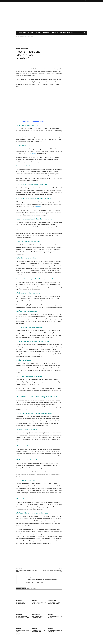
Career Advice (22, 33)
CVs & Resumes (19, 601)
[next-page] (19, 634)
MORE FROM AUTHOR (32, 589)
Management (47, 33)
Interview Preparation (24, 49)
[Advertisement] (51, 21)
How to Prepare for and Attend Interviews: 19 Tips (52, 571)
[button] (85, 33)
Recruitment (38, 33)
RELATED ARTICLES (21, 589)
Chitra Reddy (20, 61)
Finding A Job (35, 601)
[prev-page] (17, 634)
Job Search (30, 33)
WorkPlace (55, 33)
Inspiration (63, 33)
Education (70, 33)
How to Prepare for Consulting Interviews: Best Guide (27, 571)
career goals (38, 206)
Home (18, 37)
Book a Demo (29, 1)
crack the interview (32, 153)
